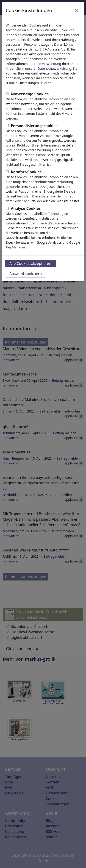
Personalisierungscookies (34, 126)
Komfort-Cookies (26, 172)
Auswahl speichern (26, 274)
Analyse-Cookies (26, 208)
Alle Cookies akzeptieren (30, 264)
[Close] (77, 11)
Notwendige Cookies (30, 94)
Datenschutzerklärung (54, 68)
